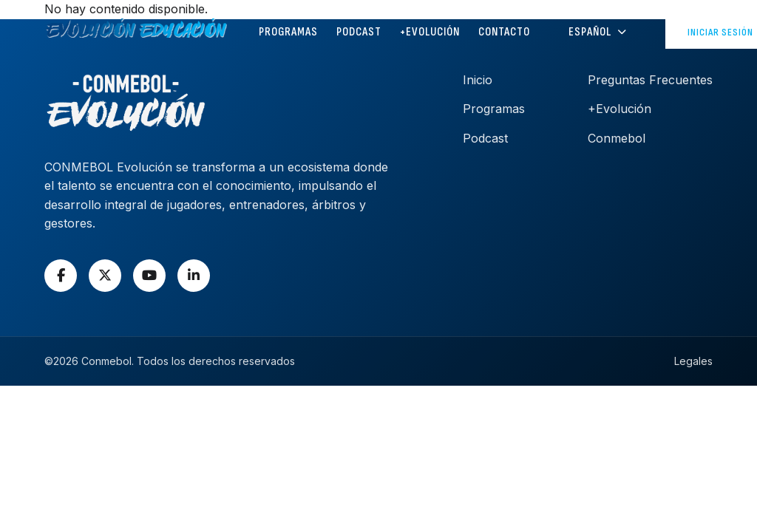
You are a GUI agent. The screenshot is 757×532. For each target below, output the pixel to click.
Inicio (478, 80)
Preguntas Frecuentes (650, 80)
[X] (105, 276)
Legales (693, 361)
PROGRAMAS (288, 32)
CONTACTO (504, 32)
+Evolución (430, 32)
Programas (494, 109)
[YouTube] (149, 276)
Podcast (485, 138)
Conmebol (617, 138)
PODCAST (359, 32)
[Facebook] (61, 276)
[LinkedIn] (194, 276)
